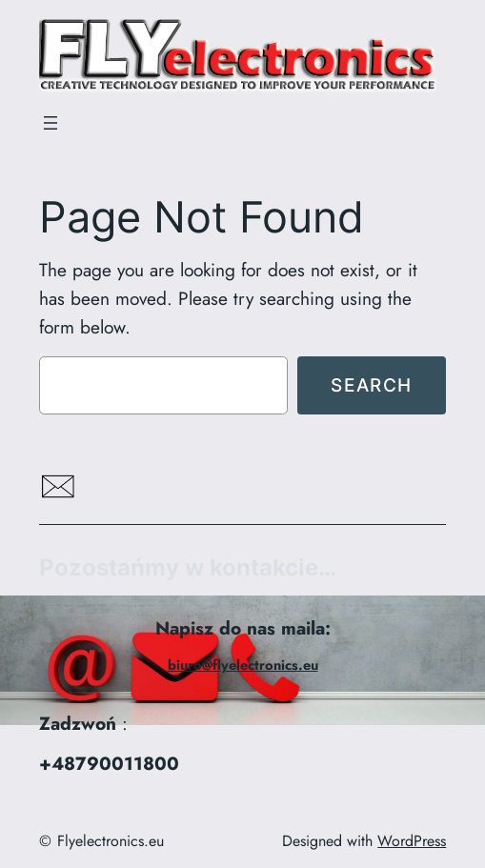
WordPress (412, 841)
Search (372, 385)
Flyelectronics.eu (111, 841)
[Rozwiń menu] (51, 123)
